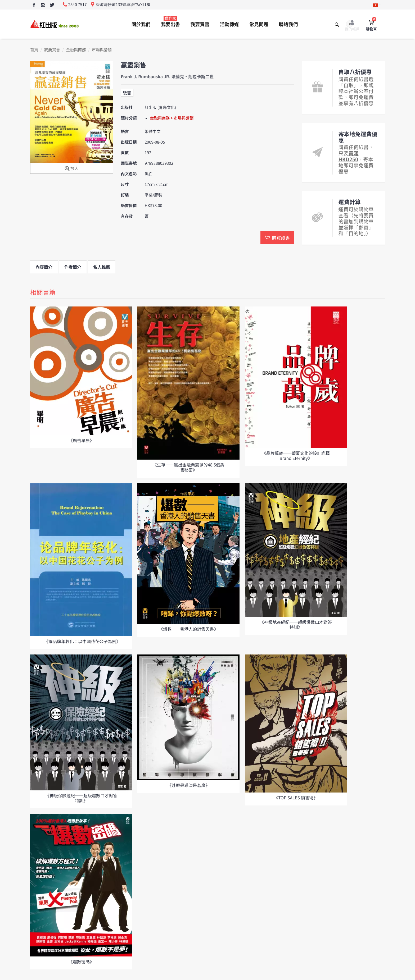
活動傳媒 (229, 24)
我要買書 (200, 24)
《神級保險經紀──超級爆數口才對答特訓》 (81, 798)
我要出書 (170, 22)
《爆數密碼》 (81, 961)
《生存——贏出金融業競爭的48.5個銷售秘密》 (189, 467)
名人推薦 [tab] (102, 267)
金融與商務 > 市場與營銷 (172, 118)
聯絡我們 (288, 24)
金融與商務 (76, 50)
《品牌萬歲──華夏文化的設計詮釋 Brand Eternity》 (296, 455)
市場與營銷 (102, 50)
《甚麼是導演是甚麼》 (188, 785)
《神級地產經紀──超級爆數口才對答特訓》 (296, 624)
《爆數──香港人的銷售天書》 (188, 629)
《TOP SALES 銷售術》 (296, 798)
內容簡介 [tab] (44, 267)
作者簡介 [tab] (73, 267)
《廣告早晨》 (81, 440)
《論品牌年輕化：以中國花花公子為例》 (82, 641)
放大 (72, 169)
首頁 (34, 50)
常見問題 (259, 24)
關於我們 (141, 24)
